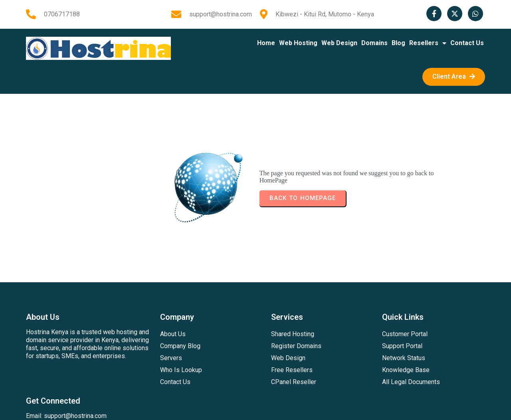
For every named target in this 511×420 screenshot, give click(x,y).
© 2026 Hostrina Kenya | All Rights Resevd (255, 407)
